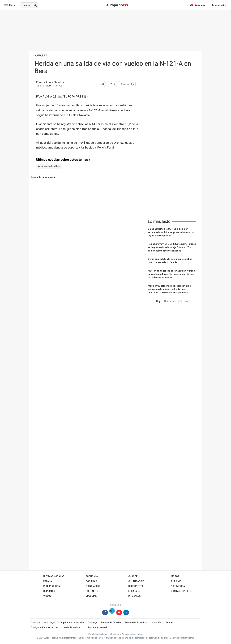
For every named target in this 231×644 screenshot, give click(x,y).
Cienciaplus (93, 586)
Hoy (158, 301)
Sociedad (91, 581)
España (48, 581)
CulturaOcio (136, 581)
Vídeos (47, 596)
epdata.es (134, 591)
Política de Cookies (111, 623)
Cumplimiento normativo (71, 623)
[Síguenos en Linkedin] (126, 613)
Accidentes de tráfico (49, 166)
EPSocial (91, 596)
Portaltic (92, 591)
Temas (169, 623)
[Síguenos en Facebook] (105, 613)
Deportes (49, 591)
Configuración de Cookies (44, 628)
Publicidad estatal (97, 628)
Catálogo (93, 623)
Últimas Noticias (54, 576)
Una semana (170, 301)
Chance (133, 576)
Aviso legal (49, 623)
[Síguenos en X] (112, 613)
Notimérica (178, 586)
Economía (92, 576)
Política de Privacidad (136, 623)
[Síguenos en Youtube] (119, 613)
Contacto (35, 623)
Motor (175, 576)
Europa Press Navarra (50, 83)
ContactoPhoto (181, 591)
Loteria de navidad (71, 628)
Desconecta (136, 586)
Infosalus (135, 596)
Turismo (176, 581)
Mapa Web (157, 623)
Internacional (52, 586)
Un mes (184, 301)
